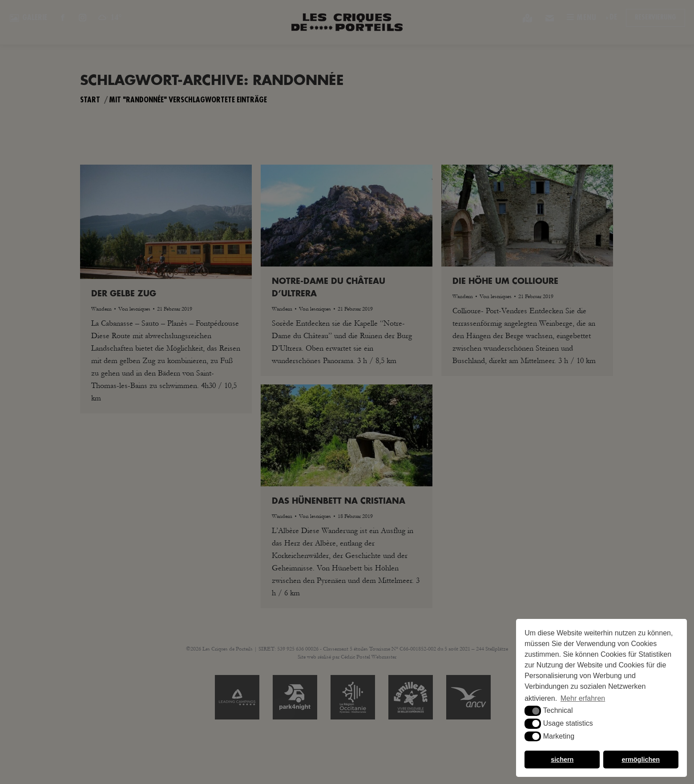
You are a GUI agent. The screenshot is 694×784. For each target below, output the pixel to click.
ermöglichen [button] (641, 760)
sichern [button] (562, 760)
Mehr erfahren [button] (583, 698)
